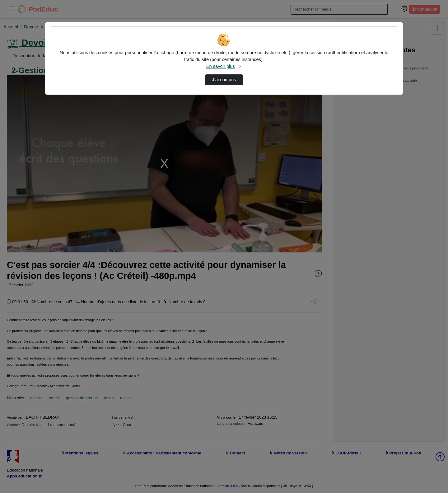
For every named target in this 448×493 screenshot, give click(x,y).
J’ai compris (224, 80)
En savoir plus (224, 66)
